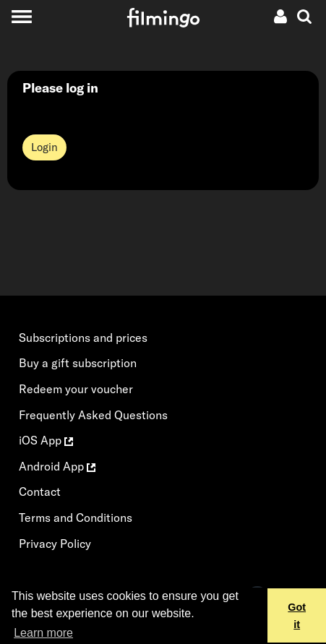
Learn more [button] (43, 633)
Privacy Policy (55, 544)
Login (44, 147)
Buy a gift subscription (78, 363)
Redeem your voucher (76, 389)
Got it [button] (297, 616)
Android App (57, 466)
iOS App (46, 440)
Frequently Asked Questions (93, 415)
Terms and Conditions (76, 518)
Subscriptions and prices (83, 338)
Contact (40, 491)
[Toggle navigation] (21, 16)
